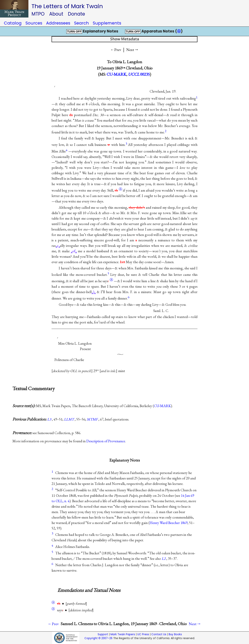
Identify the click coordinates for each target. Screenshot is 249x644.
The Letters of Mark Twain (67, 6)
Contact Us (159, 634)
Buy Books (175, 634)
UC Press (143, 634)
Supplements (107, 23)
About (56, 14)
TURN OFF (74, 32)
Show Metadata (125, 39)
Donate (76, 14)
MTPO (38, 14)
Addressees (58, 23)
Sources (34, 23)
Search (82, 23)
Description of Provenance (106, 441)
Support (103, 634)
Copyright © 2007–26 (98, 638)
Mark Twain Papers (123, 634)
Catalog (13, 23)
